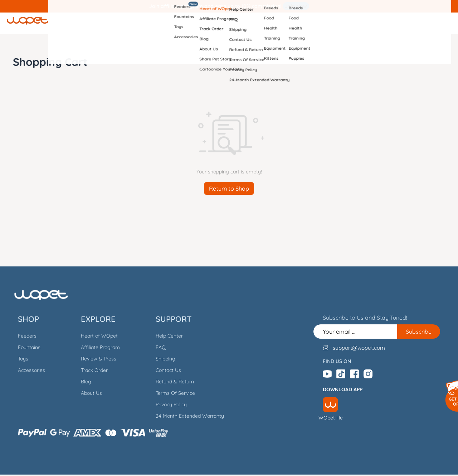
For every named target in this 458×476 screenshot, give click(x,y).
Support (249, 23)
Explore (206, 23)
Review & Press (95, 359)
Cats (288, 23)
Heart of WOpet (96, 336)
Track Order (91, 370)
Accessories (28, 370)
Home (136, 23)
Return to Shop (229, 188)
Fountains (26, 347)
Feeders (24, 336)
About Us (88, 393)
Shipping (162, 359)
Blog (82, 382)
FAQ (157, 347)
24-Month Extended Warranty (186, 416)
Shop (168, 23)
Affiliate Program (97, 347)
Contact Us (165, 370)
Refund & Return (171, 382)
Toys (20, 359)
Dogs (323, 23)
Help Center (166, 336)
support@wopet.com (362, 347)
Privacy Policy (168, 404)
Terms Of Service (172, 393)
